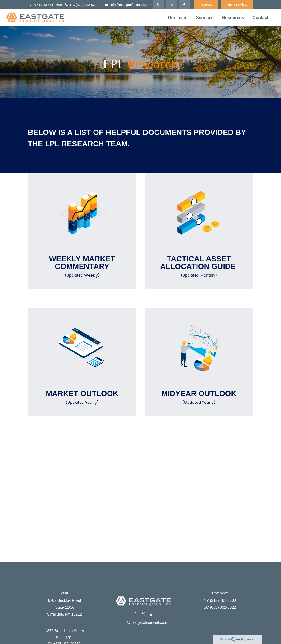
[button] (178, 18)
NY (45, 5)
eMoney (206, 5)
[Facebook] (184, 5)
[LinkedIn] (171, 5)
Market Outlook (82, 397)
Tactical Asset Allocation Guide (199, 266)
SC (81, 5)
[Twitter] (158, 5)
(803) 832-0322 (87, 5)
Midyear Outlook (199, 397)
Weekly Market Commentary (82, 266)
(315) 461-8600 (51, 5)
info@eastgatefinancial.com (128, 5)
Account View (237, 5)
